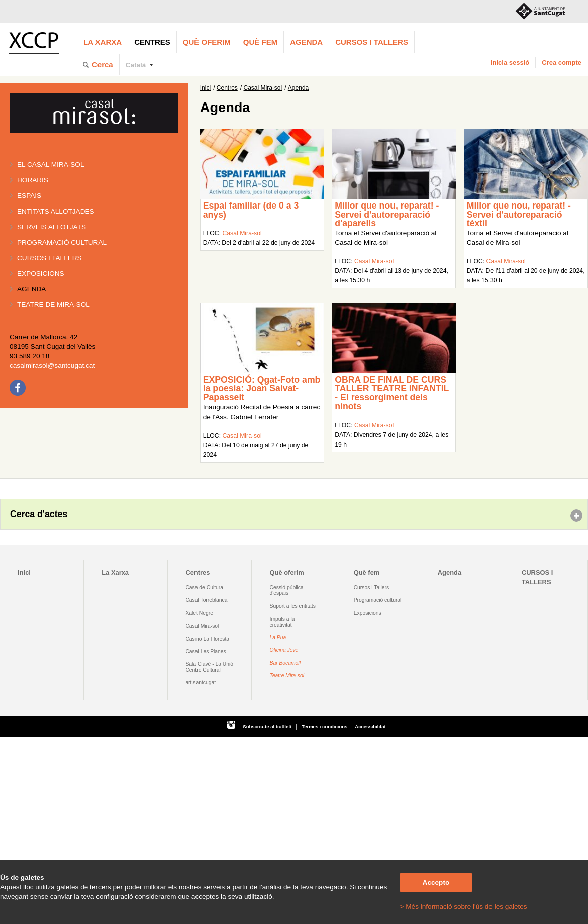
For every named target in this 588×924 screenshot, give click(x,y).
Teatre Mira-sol (287, 676)
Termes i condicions (324, 726)
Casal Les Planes (206, 651)
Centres (152, 42)
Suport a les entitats (293, 606)
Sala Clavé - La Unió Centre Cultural (209, 667)
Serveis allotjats (52, 227)
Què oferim (207, 42)
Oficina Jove (284, 650)
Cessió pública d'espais (287, 590)
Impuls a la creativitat (282, 622)
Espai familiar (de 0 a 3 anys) (251, 210)
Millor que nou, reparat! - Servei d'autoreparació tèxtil (519, 214)
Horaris (33, 180)
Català (136, 65)
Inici (205, 88)
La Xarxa (103, 42)
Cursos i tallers (50, 258)
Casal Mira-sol (263, 88)
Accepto (436, 883)
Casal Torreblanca (206, 600)
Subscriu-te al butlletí (267, 726)
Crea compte (562, 63)
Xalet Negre (199, 613)
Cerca (103, 65)
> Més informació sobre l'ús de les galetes (464, 907)
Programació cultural (62, 242)
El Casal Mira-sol (51, 165)
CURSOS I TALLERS (372, 42)
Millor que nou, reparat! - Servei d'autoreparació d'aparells (387, 214)
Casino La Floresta (207, 639)
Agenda (306, 42)
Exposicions (41, 274)
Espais (29, 196)
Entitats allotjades (56, 211)
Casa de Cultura (204, 588)
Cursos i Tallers (371, 588)
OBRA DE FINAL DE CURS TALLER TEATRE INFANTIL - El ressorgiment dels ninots (392, 393)
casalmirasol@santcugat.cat (52, 366)
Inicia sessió (510, 63)
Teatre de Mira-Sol (54, 305)
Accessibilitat (370, 726)
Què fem (260, 42)
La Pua (278, 637)
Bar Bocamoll (285, 663)
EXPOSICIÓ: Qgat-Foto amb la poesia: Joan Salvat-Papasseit (262, 389)
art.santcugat (201, 683)
